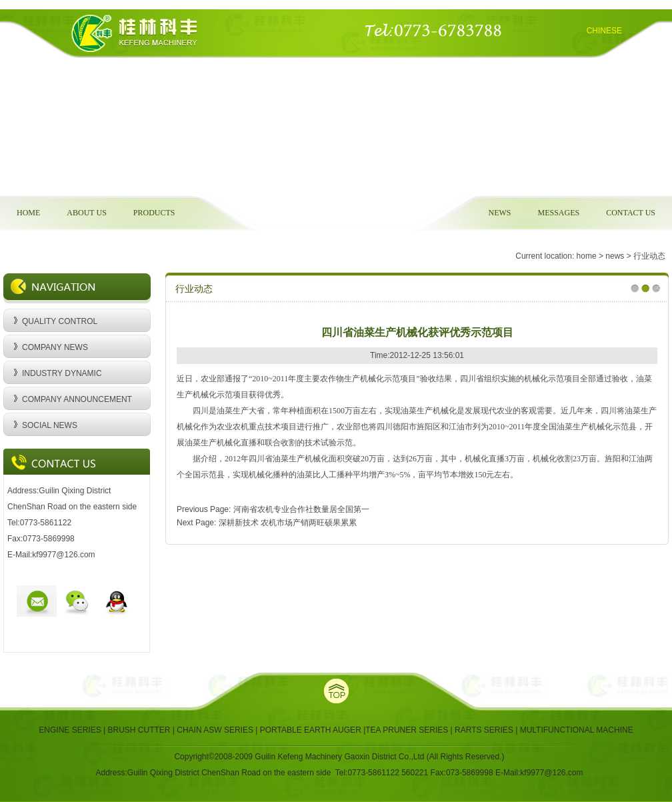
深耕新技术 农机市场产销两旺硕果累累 (288, 523)
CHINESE (604, 31)
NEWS (499, 213)
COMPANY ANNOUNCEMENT (77, 399)
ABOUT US (86, 213)
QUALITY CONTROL (60, 321)
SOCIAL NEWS (50, 425)
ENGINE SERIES (71, 730)
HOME (28, 213)
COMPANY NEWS (55, 347)
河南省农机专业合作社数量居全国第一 (301, 509)
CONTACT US (631, 213)
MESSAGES (558, 213)
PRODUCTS (154, 213)
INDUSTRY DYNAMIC (62, 373)
